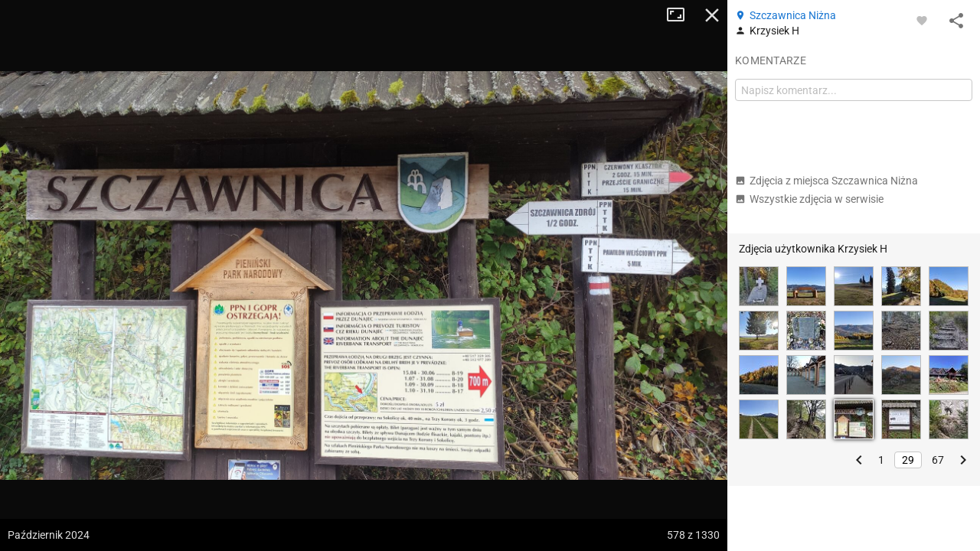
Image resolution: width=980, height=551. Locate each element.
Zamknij (712, 15)
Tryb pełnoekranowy (681, 15)
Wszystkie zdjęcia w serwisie (809, 199)
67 (938, 460)
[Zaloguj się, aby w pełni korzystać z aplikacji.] (922, 20)
